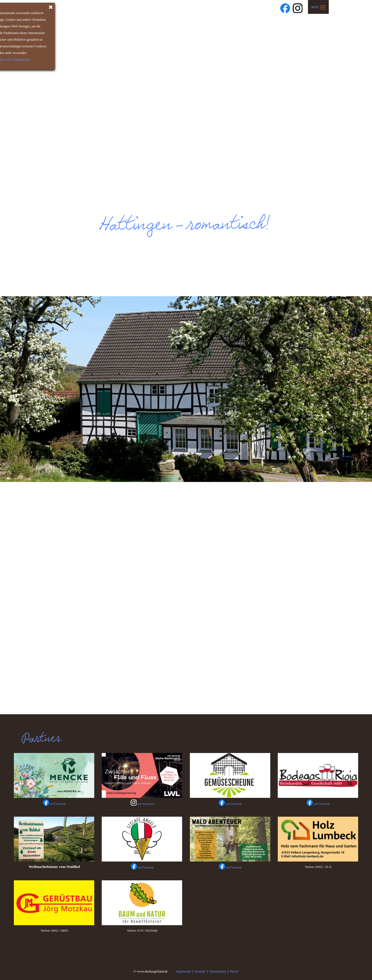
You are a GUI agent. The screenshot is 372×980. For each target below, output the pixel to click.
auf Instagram (146, 804)
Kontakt (200, 971)
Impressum (183, 971)
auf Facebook (234, 804)
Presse (234, 971)
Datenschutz (218, 971)
